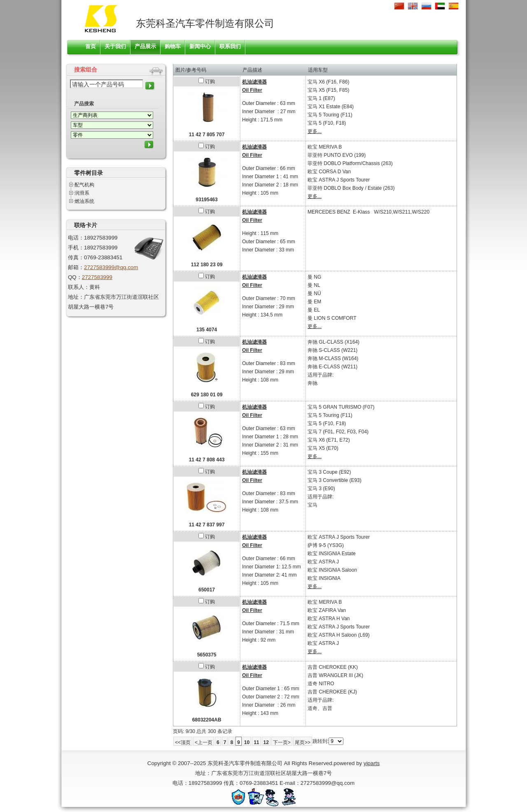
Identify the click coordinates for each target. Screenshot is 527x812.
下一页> (282, 742)
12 (266, 742)
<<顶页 (183, 742)
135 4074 (207, 330)
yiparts (372, 763)
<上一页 (204, 742)
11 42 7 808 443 (207, 460)
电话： (76, 238)
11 (256, 742)
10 (247, 742)
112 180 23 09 (207, 265)
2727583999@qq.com (111, 267)
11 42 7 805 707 (207, 135)
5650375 (207, 655)
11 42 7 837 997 (207, 525)
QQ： (75, 277)
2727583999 (97, 277)
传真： (76, 257)
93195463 (206, 200)
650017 (207, 590)
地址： (76, 297)
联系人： (79, 287)
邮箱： (76, 267)
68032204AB (207, 720)
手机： (76, 248)
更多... (315, 131)
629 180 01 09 (207, 395)
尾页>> (303, 742)
